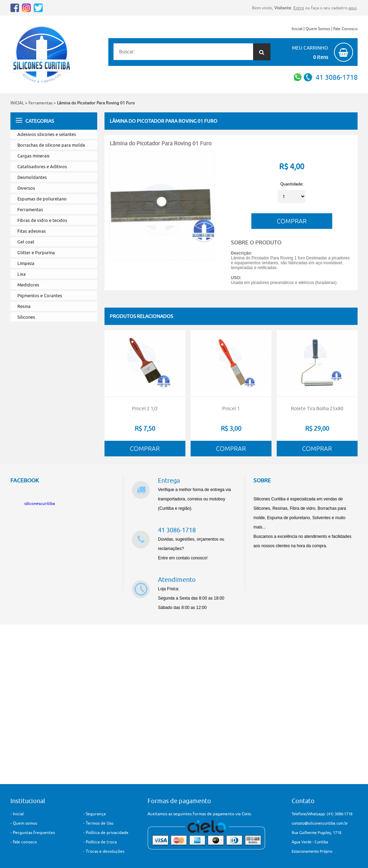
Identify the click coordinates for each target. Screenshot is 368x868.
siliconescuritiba (40, 503)
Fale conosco (25, 842)
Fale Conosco (345, 29)
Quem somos (25, 823)
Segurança (96, 814)
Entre (299, 8)
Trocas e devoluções (105, 851)
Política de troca (101, 842)
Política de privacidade (107, 832)
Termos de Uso (100, 823)
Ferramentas (40, 103)
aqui (353, 8)
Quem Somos (318, 29)
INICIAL (17, 103)
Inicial (297, 29)
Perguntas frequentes (34, 832)
